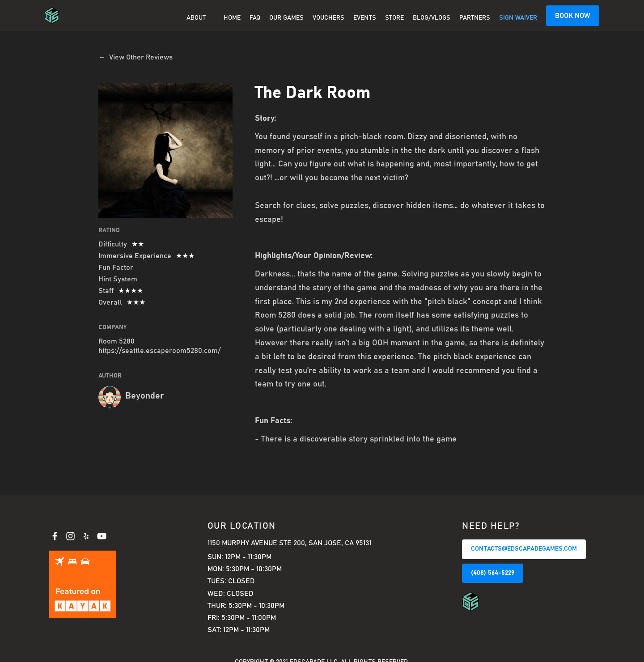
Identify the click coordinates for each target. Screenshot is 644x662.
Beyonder (145, 396)
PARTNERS (475, 18)
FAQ (255, 18)
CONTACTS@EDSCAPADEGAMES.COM (524, 549)
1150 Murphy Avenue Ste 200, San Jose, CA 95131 (289, 543)
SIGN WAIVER (518, 18)
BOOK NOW (573, 16)
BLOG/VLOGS (432, 18)
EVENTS (365, 18)
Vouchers (328, 18)
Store (394, 18)
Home (232, 18)
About (196, 18)
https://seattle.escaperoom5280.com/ (159, 351)
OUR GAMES (286, 18)
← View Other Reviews (136, 57)
